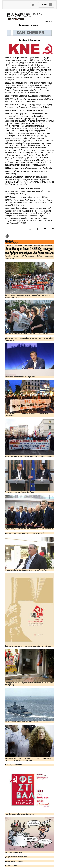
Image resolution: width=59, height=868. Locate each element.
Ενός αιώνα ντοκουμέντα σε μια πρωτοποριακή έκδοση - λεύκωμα (29, 610)
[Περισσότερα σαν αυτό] (37, 229)
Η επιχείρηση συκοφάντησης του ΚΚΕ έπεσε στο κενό (24, 533)
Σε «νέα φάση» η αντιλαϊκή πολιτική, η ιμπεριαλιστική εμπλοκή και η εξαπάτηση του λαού (29, 280)
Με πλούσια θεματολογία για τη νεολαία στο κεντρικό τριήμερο (29, 317)
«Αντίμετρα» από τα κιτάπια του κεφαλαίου (29, 361)
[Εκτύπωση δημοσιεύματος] (52, 229)
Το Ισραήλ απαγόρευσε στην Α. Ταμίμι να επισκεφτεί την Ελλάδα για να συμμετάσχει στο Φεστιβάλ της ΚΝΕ (29, 743)
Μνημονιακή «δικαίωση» (29, 835)
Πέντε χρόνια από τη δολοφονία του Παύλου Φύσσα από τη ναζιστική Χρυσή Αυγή (29, 668)
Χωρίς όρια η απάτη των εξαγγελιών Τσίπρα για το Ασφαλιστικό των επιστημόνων (29, 398)
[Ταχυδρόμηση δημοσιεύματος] (45, 229)
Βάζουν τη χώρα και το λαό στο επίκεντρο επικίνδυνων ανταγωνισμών (29, 513)
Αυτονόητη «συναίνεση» (14, 861)
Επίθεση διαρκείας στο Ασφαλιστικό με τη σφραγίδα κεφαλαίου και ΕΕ (29, 438)
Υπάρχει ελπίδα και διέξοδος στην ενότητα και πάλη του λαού (29, 554)
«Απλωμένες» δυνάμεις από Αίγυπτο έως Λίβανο (29, 705)
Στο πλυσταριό (11, 866)
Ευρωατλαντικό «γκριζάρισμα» (16, 857)
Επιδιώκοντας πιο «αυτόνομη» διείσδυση (29, 476)
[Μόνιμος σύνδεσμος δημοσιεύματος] (31, 229)
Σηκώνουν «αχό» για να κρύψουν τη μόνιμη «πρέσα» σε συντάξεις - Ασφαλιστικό (29, 339)
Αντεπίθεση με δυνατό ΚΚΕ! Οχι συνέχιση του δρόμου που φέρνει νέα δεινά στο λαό (29, 252)
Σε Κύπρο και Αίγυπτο (13, 765)
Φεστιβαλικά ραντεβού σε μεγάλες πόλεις (29, 792)
